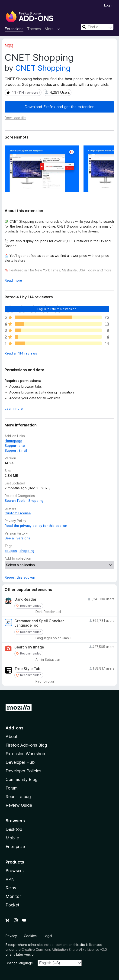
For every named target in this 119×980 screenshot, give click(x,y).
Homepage (13, 441)
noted (49, 945)
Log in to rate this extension (57, 309)
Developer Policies (23, 771)
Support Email (16, 450)
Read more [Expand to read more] (13, 280)
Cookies (30, 936)
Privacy (11, 936)
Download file (15, 118)
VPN (10, 879)
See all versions (17, 538)
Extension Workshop (25, 754)
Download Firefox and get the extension (59, 107)
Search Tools (15, 501)
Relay (11, 888)
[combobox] (97, 27)
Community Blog (22, 779)
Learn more (14, 408)
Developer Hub (20, 762)
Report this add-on (20, 577)
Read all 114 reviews (21, 353)
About (12, 737)
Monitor (13, 896)
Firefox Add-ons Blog (26, 745)
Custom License (18, 513)
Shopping (36, 501)
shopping (27, 551)
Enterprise (15, 846)
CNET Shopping (43, 68)
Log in (109, 5)
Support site (15, 446)
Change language (19, 963)
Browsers (15, 871)
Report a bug (18, 797)
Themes (34, 29)
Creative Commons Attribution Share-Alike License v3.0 (64, 949)
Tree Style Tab (27, 669)
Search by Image (29, 647)
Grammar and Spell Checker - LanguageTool (40, 623)
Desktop (14, 829)
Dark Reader (25, 599)
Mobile (12, 838)
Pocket (13, 905)
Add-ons (14, 728)
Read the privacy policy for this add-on (36, 526)
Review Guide (19, 805)
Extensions (14, 29)
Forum (12, 788)
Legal (48, 936)
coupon (11, 551)
